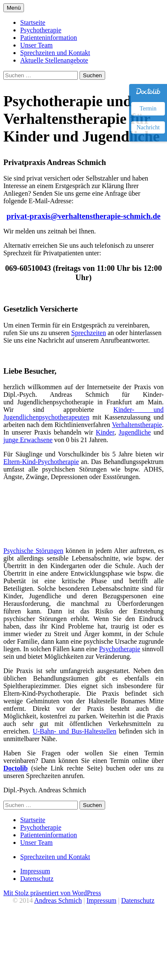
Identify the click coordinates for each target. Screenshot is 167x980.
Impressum (35, 871)
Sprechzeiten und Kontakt (55, 53)
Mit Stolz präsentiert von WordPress (52, 893)
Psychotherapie (41, 30)
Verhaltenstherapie (137, 425)
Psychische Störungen (33, 551)
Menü (14, 8)
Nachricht (148, 127)
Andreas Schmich (58, 900)
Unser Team (36, 45)
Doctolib (16, 768)
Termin (148, 109)
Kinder (105, 432)
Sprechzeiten (89, 333)
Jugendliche (135, 432)
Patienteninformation (49, 38)
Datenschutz (37, 879)
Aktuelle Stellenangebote (54, 60)
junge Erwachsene (28, 440)
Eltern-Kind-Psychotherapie (41, 462)
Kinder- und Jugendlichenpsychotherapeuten (83, 413)
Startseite (33, 22)
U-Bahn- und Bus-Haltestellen (75, 731)
